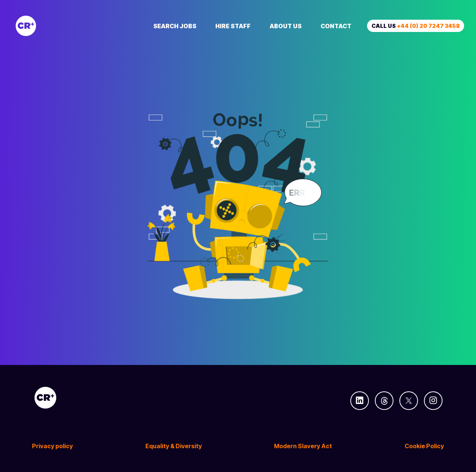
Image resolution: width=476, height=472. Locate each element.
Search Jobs (175, 26)
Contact (336, 26)
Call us (416, 26)
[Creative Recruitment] (68, 26)
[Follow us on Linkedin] (360, 401)
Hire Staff (233, 26)
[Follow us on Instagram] (433, 401)
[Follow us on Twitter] (409, 401)
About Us (286, 26)
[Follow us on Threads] (384, 401)
